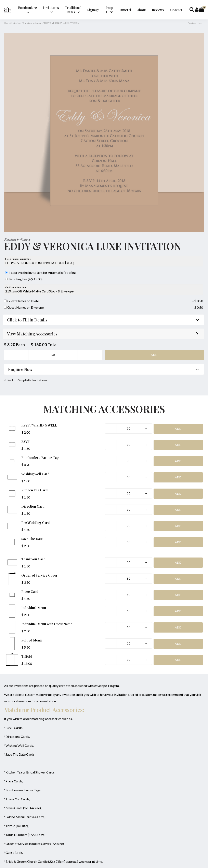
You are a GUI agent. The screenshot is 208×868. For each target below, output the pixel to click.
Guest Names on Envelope (24, 307)
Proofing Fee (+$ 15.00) (24, 279)
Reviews (158, 10)
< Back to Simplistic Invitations (26, 380)
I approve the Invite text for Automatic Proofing (40, 272)
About (141, 10)
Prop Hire (109, 10)
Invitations (51, 9)
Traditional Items (73, 10)
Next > (201, 23)
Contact (176, 10)
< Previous (191, 23)
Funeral (125, 10)
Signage (93, 10)
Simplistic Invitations (33, 23)
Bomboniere (28, 9)
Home (7, 23)
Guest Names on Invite (21, 301)
